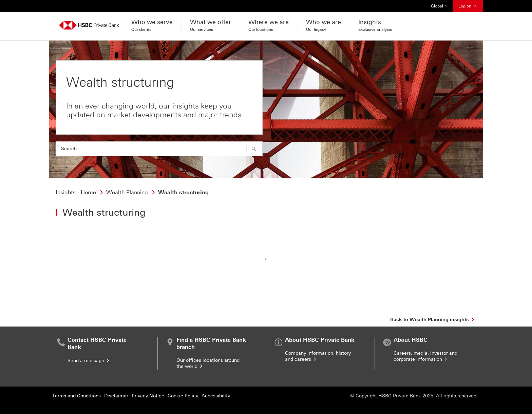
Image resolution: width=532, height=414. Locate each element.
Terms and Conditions (77, 396)
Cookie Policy (183, 396)
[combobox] (159, 149)
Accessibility (216, 396)
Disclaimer (116, 396)
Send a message (89, 361)
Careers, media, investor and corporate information (425, 356)
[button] (254, 149)
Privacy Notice (148, 396)
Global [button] (439, 6)
